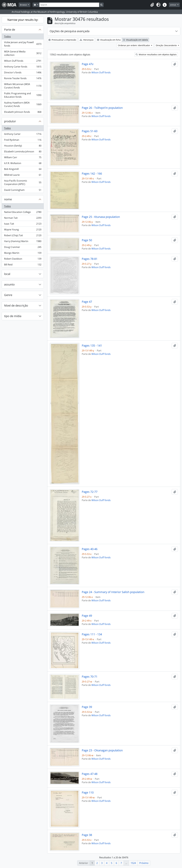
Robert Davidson (23, 259)
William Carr (23, 158)
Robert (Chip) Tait (23, 236)
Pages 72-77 (90, 492)
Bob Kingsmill (23, 170)
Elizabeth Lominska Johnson (23, 152)
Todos (7, 36)
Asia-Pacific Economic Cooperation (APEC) (23, 182)
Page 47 (87, 302)
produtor (10, 121)
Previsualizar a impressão (62, 40)
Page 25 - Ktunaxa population (101, 217)
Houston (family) (23, 146)
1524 (133, 863)
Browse (24, 5)
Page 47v (88, 64)
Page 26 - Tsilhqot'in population (102, 108)
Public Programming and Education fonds (23, 95)
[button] (152, 5)
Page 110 (88, 793)
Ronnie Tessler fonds (23, 79)
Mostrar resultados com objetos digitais (156, 54)
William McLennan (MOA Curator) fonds (23, 86)
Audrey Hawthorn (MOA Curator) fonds (23, 104)
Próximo (144, 863)
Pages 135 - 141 (92, 346)
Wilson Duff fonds (23, 61)
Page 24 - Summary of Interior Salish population (113, 592)
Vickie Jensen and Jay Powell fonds (23, 44)
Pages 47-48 (90, 774)
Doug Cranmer (23, 248)
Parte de (10, 30)
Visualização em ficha (109, 40)
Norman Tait (23, 218)
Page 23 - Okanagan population (102, 750)
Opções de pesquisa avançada (70, 31)
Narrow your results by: (23, 20)
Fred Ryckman (23, 140)
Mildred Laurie (23, 175)
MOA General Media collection (23, 53)
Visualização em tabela (135, 40)
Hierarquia (87, 40)
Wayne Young (23, 230)
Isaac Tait (23, 224)
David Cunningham (23, 191)
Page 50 (87, 240)
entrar (173, 5)
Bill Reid (23, 265)
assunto (9, 284)
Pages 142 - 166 (92, 174)
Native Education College (23, 213)
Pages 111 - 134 (92, 634)
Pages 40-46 (90, 549)
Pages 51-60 (90, 131)
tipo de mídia (13, 316)
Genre (8, 295)
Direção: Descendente (167, 45)
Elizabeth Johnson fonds (23, 112)
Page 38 (87, 835)
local (7, 274)
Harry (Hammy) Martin (23, 242)
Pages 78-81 (90, 259)
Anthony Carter (23, 135)
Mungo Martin (23, 254)
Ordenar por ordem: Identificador (134, 45)
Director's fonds (23, 73)
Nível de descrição (16, 305)
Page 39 (87, 707)
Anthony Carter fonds (23, 67)
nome (8, 199)
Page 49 (87, 616)
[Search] (69, 5)
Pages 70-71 (90, 677)
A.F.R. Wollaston (23, 164)
